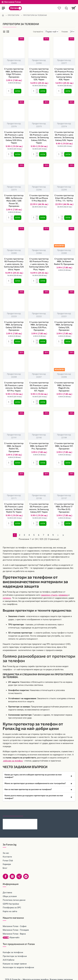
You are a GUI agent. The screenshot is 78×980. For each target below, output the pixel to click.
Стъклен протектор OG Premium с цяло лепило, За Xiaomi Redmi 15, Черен (14, 504)
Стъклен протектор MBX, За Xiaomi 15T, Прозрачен (64, 443)
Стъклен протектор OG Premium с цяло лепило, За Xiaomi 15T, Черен (39, 384)
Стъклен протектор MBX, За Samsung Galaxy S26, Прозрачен (64, 324)
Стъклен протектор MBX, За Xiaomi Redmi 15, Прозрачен (64, 260)
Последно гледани (13, 809)
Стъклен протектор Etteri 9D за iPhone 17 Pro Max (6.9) (39, 197)
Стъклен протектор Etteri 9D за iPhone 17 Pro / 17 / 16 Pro (64, 197)
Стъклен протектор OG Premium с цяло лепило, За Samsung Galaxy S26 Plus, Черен (39, 137)
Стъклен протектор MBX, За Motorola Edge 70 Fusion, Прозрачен (14, 73)
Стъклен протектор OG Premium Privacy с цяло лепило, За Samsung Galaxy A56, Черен (64, 74)
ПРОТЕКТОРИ (13, 15)
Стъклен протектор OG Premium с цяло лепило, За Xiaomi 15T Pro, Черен (14, 384)
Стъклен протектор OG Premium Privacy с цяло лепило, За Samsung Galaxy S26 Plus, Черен (39, 262)
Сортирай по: (29, 32)
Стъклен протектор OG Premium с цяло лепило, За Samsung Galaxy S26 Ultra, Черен (14, 137)
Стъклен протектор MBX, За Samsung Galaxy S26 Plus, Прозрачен (39, 324)
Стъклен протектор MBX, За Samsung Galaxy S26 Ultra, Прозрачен (14, 324)
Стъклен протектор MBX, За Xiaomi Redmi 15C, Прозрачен (14, 444)
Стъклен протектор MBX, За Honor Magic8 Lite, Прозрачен (64, 384)
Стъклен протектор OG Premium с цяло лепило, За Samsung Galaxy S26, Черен (64, 135)
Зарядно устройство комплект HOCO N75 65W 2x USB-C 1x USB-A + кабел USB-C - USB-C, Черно (25, 817)
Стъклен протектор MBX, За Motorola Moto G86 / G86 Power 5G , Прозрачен (14, 200)
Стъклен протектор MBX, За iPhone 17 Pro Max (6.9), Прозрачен (64, 504)
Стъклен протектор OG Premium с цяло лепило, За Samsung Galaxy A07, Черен (39, 504)
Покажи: (65, 32)
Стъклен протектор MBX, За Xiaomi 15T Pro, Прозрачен (39, 443)
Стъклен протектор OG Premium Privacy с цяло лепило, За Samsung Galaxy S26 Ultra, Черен (14, 262)
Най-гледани (33, 809)
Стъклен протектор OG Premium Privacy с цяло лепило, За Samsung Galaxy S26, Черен (39, 74)
